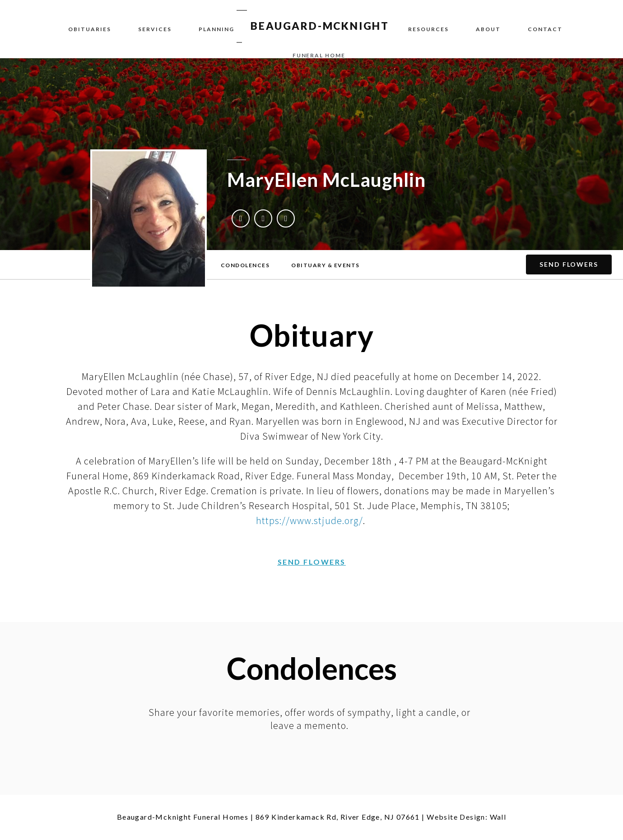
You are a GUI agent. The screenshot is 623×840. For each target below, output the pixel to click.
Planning (216, 29)
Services (155, 29)
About (488, 29)
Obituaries (90, 29)
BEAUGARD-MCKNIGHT (320, 26)
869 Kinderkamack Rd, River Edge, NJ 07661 (338, 817)
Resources (428, 29)
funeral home (319, 55)
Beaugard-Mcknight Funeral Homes (183, 817)
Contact (545, 29)
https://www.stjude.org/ (309, 520)
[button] (245, 265)
